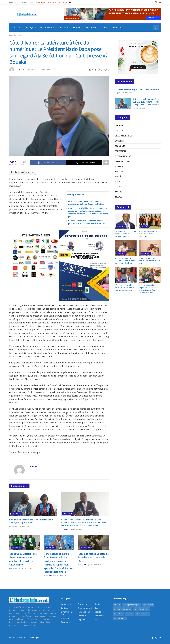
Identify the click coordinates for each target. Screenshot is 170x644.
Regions (119, 171)
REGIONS (17, 35)
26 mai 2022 (33, 69)
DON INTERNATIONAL (39, 2)
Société (119, 182)
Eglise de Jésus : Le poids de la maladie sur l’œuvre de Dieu (93, 557)
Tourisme (120, 192)
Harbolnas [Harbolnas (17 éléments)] (118, 614)
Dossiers (119, 141)
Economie (120, 146)
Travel (118, 197)
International (122, 161)
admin (21, 69)
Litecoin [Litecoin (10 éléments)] (130, 614)
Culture (119, 131)
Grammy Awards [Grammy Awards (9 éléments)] (141, 609)
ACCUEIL (17, 28)
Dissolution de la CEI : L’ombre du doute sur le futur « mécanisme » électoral (125, 234)
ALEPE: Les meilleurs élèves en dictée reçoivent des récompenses (149, 234)
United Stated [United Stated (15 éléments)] (120, 618)
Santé (118, 177)
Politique (120, 166)
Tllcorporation (37, 638)
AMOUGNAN (91, 28)
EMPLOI (64, 2)
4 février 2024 (139, 108)
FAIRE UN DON (33, 35)
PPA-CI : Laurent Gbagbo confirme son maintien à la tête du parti (150, 261)
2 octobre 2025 (94, 565)
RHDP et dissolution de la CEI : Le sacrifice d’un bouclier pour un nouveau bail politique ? (125, 261)
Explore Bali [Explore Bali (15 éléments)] (148, 605)
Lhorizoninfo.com (22, 638)
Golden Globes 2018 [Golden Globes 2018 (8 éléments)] (123, 609)
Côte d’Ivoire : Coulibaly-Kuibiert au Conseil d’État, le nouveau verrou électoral (125, 288)
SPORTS (77, 28)
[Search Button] (156, 28)
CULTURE (105, 28)
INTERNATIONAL (47, 28)
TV (59, 2)
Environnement (123, 156)
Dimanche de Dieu (124, 136)
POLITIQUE (30, 28)
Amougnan (45, 69)
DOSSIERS (65, 28)
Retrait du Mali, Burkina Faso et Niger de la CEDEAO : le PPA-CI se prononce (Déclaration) (146, 102)
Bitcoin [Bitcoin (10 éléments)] (117, 605)
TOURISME (117, 28)
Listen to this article (22, 172)
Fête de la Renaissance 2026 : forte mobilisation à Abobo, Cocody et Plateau (31, 521)
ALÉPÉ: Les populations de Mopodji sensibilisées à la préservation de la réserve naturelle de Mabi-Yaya (148, 289)
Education (120, 151)
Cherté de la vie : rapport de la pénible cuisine (138, 89)
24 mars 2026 (24, 526)
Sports (118, 187)
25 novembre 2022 (124, 93)
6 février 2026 (76, 529)
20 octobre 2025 (26, 568)
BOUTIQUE (52, 2)
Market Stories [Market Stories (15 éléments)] (143, 614)
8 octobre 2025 (60, 576)
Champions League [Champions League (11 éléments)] (131, 605)
